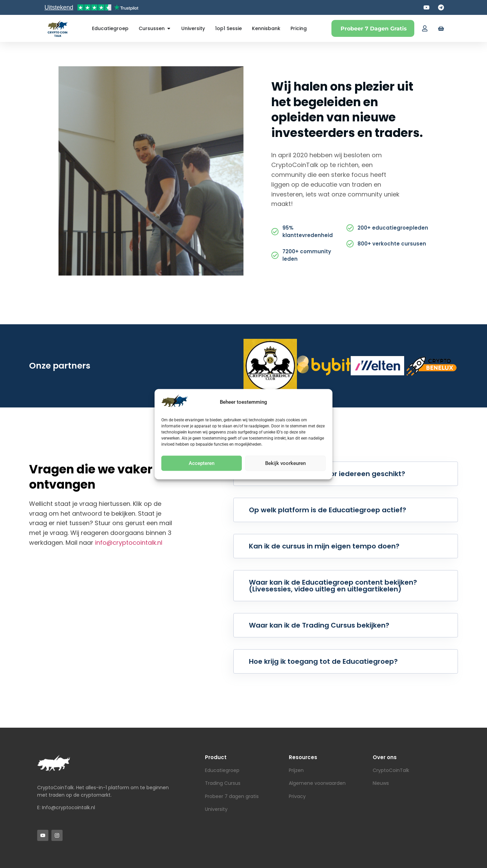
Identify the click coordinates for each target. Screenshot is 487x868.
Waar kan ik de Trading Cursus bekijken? (319, 625)
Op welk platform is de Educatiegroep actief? (328, 510)
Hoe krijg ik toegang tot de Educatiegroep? (323, 661)
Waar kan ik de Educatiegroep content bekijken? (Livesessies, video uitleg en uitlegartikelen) (333, 586)
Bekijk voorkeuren (285, 463)
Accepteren (202, 463)
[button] (345, 474)
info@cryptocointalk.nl (129, 543)
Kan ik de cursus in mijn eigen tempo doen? (324, 546)
